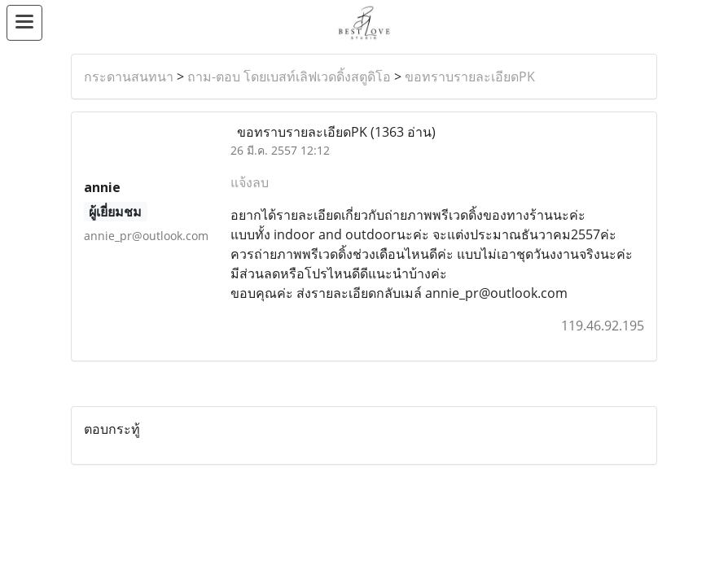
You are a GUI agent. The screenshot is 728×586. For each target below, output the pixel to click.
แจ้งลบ (250, 182)
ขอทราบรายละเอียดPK (470, 77)
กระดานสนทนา (129, 77)
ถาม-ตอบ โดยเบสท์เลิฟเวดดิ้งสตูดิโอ (289, 77)
